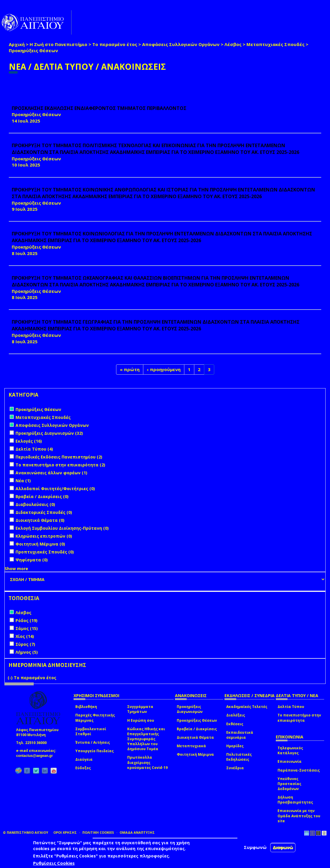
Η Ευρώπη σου (141, 720)
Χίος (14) (25, 636)
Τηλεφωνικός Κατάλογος (290, 750)
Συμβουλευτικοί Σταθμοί (91, 731)
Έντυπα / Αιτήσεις (93, 742)
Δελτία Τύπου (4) (34, 449)
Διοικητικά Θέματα (195, 737)
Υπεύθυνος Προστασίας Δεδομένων (289, 784)
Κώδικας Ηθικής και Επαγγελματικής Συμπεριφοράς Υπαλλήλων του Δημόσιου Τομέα (146, 739)
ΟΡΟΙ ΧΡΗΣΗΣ (65, 832)
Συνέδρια (235, 768)
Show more (16, 569)
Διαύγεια (84, 759)
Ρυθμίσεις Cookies (54, 863)
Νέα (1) (23, 481)
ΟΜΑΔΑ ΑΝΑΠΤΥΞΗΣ (137, 832)
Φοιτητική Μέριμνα (195, 754)
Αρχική (17, 44)
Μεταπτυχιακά (191, 746)
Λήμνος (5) (27, 652)
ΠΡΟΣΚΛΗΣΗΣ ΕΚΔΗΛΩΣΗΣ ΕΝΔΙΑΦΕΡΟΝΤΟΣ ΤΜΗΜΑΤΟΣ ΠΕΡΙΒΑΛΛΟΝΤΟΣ (99, 108)
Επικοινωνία (290, 761)
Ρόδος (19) (27, 620)
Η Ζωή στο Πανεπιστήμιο (58, 44)
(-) (11, 678)
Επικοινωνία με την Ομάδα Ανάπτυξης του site (299, 816)
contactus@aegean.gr (36, 756)
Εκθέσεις (235, 724)
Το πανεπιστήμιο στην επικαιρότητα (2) (60, 465)
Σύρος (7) (25, 644)
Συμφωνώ (255, 847)
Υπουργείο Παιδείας (95, 751)
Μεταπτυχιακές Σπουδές (275, 44)
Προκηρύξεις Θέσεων (197, 720)
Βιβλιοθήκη (86, 707)
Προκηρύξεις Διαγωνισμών (190, 709)
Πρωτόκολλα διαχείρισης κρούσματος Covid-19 (147, 762)
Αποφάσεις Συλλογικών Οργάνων (181, 44)
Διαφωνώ (283, 847)
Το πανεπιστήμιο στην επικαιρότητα (299, 718)
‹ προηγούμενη (164, 369)
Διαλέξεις (236, 715)
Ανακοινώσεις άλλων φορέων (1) (51, 473)
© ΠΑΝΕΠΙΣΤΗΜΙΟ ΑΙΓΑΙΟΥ (25, 832)
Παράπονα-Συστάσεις (299, 770)
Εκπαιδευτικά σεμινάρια (240, 735)
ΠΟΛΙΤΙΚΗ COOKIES (98, 832)
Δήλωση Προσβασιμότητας (295, 800)
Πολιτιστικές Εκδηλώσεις (239, 757)
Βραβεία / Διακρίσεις (197, 729)
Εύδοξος (83, 768)
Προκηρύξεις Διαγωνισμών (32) (49, 433)
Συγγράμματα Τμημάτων (140, 709)
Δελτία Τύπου (291, 707)
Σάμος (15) (27, 628)
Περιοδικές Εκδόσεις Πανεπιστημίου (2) (59, 457)
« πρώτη (130, 369)
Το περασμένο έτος (115, 44)
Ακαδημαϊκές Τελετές (247, 707)
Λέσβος (233, 44)
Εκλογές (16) (29, 441)
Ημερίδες (235, 746)
